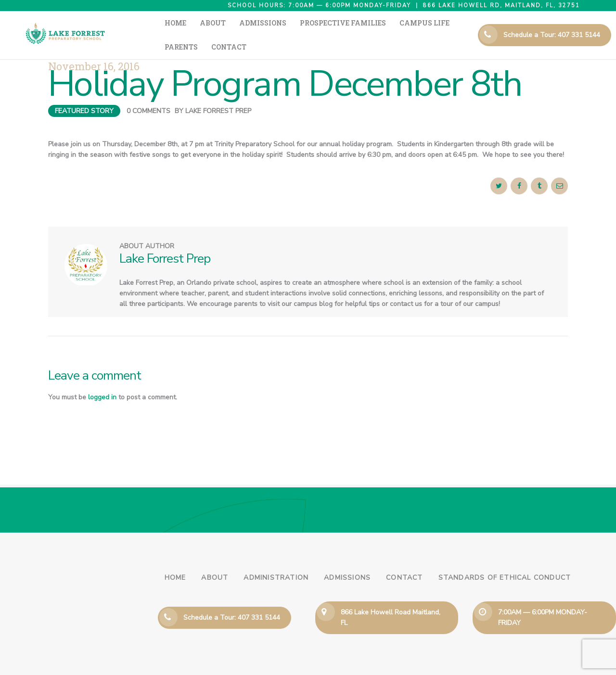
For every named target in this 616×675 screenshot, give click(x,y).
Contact (404, 558)
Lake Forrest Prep (218, 92)
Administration (276, 558)
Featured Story (84, 92)
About (215, 558)
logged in (102, 378)
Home (175, 558)
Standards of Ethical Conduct (505, 558)
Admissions (347, 558)
